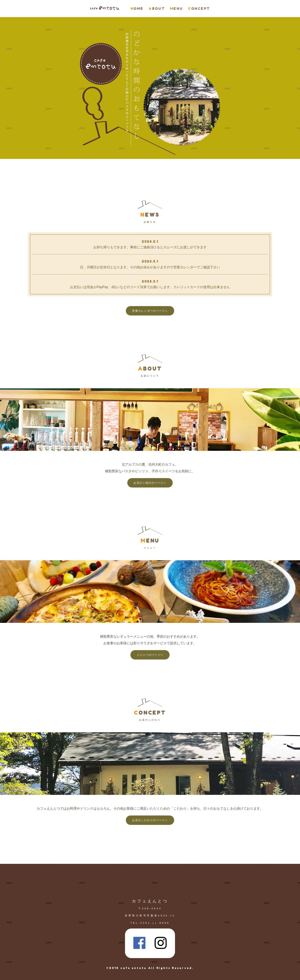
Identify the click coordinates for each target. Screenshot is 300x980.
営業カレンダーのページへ (150, 311)
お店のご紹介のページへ (150, 483)
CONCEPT (199, 9)
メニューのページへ (150, 655)
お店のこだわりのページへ (150, 820)
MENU (176, 9)
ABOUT (157, 9)
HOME (137, 9)
